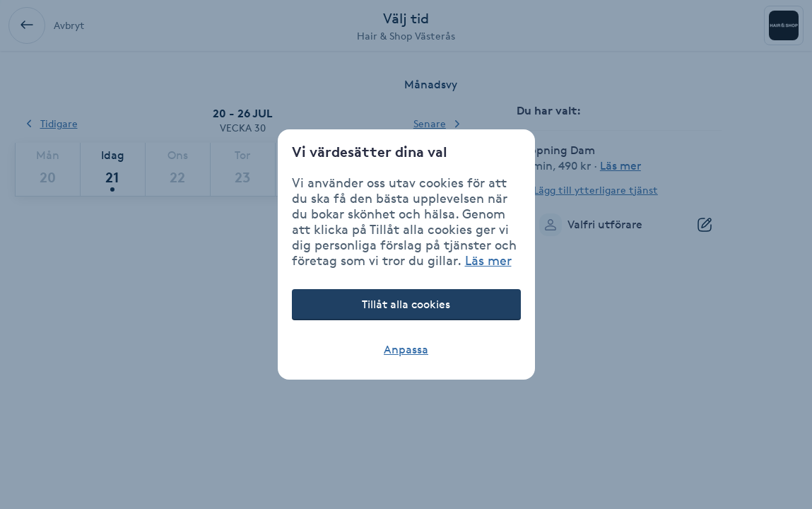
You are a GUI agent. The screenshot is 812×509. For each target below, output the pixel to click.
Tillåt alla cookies (406, 304)
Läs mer (488, 260)
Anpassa (406, 350)
